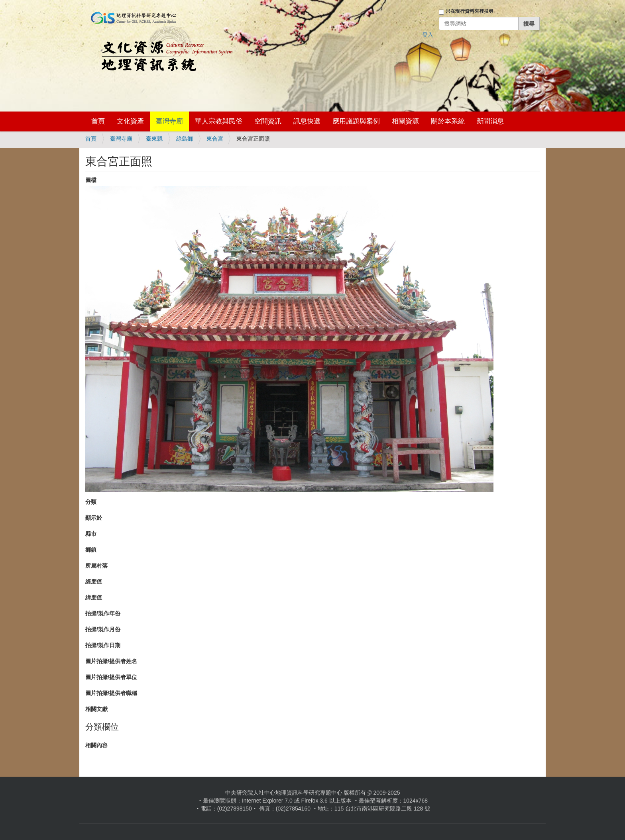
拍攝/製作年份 (103, 613)
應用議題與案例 (356, 121)
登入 (428, 35)
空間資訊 (268, 121)
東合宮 (215, 139)
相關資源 (405, 121)
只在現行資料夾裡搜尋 (470, 11)
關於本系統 (448, 121)
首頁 (98, 121)
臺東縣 (154, 139)
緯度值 (94, 597)
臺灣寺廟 (169, 121)
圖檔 (91, 180)
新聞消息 (490, 121)
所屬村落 (96, 566)
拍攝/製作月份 (103, 629)
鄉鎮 (91, 550)
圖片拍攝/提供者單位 (111, 677)
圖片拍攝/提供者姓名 (111, 661)
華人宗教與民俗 (219, 121)
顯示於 (94, 518)
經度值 (94, 582)
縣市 (91, 534)
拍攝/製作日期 (103, 645)
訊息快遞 (307, 121)
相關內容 (96, 745)
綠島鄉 (185, 139)
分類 (91, 502)
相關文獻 (96, 709)
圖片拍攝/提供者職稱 (111, 693)
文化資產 (130, 121)
